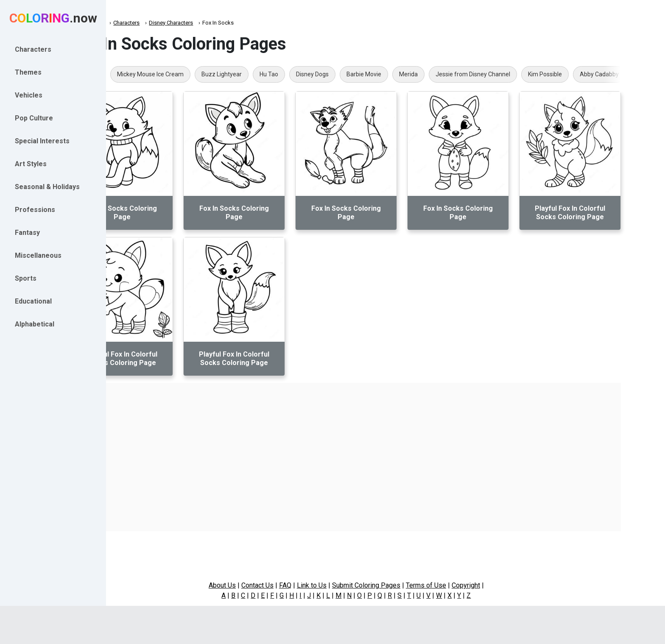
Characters (175, 23)
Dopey (139, 74)
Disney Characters (219, 23)
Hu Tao (317, 74)
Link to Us (351, 585)
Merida (457, 74)
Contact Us (297, 585)
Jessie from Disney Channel (521, 74)
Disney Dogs (361, 74)
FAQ (325, 585)
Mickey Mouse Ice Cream (199, 74)
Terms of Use (465, 585)
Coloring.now (136, 23)
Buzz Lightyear (270, 74)
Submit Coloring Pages (406, 585)
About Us (262, 585)
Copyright (505, 585)
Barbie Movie (412, 74)
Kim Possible (593, 74)
